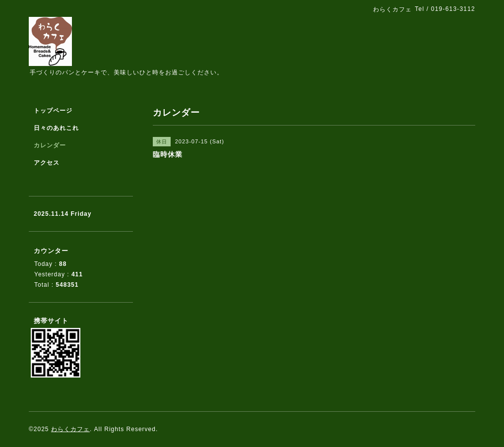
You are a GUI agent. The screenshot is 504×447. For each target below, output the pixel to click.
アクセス (47, 163)
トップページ (53, 111)
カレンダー (50, 145)
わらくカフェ (70, 429)
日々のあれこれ (56, 128)
